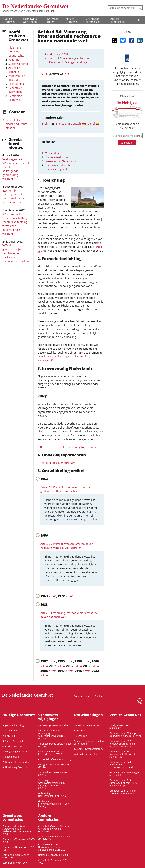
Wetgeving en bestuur (17, 78)
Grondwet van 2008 (56, 54)
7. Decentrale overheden (16, 762)
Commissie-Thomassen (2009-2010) (19, 840)
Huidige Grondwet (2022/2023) (119, 727)
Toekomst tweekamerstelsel (89, 749)
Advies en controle (14, 70)
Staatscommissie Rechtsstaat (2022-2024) (54, 838)
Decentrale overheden (15, 90)
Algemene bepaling (15, 49)
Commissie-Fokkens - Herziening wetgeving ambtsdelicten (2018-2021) (53, 847)
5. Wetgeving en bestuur (16, 751)
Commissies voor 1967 (15, 863)
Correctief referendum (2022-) (55, 759)
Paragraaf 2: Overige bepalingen (69, 62)
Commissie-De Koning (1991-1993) (54, 861)
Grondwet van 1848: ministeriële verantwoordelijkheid (121, 765)
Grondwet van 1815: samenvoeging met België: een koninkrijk (124, 783)
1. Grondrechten (11, 731)
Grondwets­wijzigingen (30, 20)
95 (69, 74)
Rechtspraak (16, 84)
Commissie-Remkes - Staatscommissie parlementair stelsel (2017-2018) (17, 830)
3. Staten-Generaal (13, 741)
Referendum (81, 736)
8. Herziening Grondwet (15, 767)
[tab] (49, 124)
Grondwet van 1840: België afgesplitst (124, 774)
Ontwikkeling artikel (57, 169)
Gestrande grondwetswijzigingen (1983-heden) (54, 804)
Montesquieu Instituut (40, 11)
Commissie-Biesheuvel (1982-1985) (19, 848)
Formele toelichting (57, 157)
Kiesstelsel (80, 731)
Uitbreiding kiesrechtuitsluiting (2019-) (53, 795)
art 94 (53, 661)
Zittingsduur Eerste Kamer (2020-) (53, 774)
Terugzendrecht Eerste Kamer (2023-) (55, 745)
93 (43, 74)
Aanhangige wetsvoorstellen (54, 725)
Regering (14, 60)
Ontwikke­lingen (53, 20)
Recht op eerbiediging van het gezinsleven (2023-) (53, 753)
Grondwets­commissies (93, 20)
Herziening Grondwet (15, 98)
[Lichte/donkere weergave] (140, 20)
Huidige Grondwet (9, 20)
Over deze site (82, 696)
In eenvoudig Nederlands (61, 161)
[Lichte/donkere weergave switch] (140, 20)
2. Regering (9, 736)
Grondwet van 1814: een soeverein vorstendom (123, 792)
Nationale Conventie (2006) (53, 855)
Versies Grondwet (72, 20)
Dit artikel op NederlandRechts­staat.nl (17, 124)
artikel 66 (92, 519)
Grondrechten (17, 56)
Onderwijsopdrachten (59, 165)
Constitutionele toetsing (87, 725)
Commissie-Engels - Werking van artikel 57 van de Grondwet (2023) (54, 829)
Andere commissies (118, 20)
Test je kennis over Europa (56, 463)
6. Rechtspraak (11, 757)
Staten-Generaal (18, 64)
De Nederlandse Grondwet (35, 6)
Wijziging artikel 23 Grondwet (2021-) (54, 766)
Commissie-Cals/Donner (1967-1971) (16, 856)
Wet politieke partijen (86, 754)
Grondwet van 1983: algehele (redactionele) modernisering (125, 734)
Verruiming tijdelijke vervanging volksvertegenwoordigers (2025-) (52, 734)
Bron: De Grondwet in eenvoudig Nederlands (68, 447)
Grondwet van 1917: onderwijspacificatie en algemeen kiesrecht (122, 744)
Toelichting (52, 153)
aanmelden (127, 143)
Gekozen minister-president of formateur (89, 742)
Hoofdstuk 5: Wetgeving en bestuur (68, 58)
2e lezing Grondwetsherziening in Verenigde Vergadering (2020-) (51, 784)
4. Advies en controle (14, 746)
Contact (99, 696)
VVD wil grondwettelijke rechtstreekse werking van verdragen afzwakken (16, 253)
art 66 (53, 596)
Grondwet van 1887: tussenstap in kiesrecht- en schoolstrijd (124, 754)
